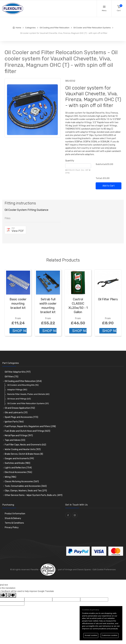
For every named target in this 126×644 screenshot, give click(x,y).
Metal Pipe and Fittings (19, 436)
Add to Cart (109, 186)
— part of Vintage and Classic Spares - (67, 569)
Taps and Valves (15, 440)
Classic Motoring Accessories (22, 482)
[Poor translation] (11, 595)
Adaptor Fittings (17, 390)
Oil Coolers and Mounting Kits (23, 385)
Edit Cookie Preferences (104, 569)
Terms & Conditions (14, 523)
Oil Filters (12, 377)
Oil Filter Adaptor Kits (18, 372)
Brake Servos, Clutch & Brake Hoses (24, 454)
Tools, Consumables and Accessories (26, 486)
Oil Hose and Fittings (19, 399)
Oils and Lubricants (16, 413)
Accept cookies (91, 635)
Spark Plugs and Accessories (21, 417)
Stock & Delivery (13, 518)
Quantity (70, 161)
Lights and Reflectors (18, 468)
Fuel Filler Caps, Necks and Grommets (25, 445)
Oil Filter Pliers (108, 299)
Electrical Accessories (18, 472)
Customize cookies (110, 635)
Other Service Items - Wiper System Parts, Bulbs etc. (34, 495)
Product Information (15, 514)
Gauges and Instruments (19, 459)
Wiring (10, 477)
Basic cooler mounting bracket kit (18, 304)
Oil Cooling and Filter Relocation (23, 381)
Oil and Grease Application (20, 408)
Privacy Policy (12, 527)
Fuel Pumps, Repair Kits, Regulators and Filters (30, 426)
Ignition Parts (14, 422)
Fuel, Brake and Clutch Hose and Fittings (27, 431)
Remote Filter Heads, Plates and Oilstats (28, 394)
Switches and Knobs (17, 463)
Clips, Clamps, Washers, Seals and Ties (26, 491)
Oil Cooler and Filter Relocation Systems (28, 403)
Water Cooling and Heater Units (23, 449)
